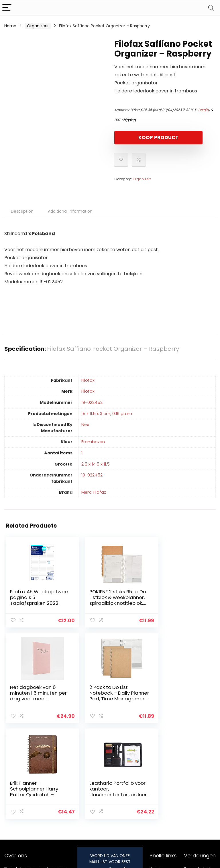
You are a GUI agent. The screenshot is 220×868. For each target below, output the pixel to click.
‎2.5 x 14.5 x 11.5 (96, 464)
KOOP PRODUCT (147, 137)
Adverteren (161, 809)
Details (203, 110)
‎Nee (85, 425)
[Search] (211, 8)
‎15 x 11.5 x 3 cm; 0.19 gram (107, 414)
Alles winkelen (163, 780)
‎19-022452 (92, 402)
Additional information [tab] (70, 211)
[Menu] (7, 8)
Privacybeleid (197, 772)
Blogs (155, 788)
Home (10, 26)
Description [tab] (22, 211)
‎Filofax (88, 380)
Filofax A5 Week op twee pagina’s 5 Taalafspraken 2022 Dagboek (34, 600)
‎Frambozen (93, 442)
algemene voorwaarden (197, 782)
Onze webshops (160, 798)
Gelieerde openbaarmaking (201, 795)
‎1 (82, 453)
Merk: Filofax (94, 492)
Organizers (38, 26)
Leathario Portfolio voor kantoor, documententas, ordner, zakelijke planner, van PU (175, 698)
